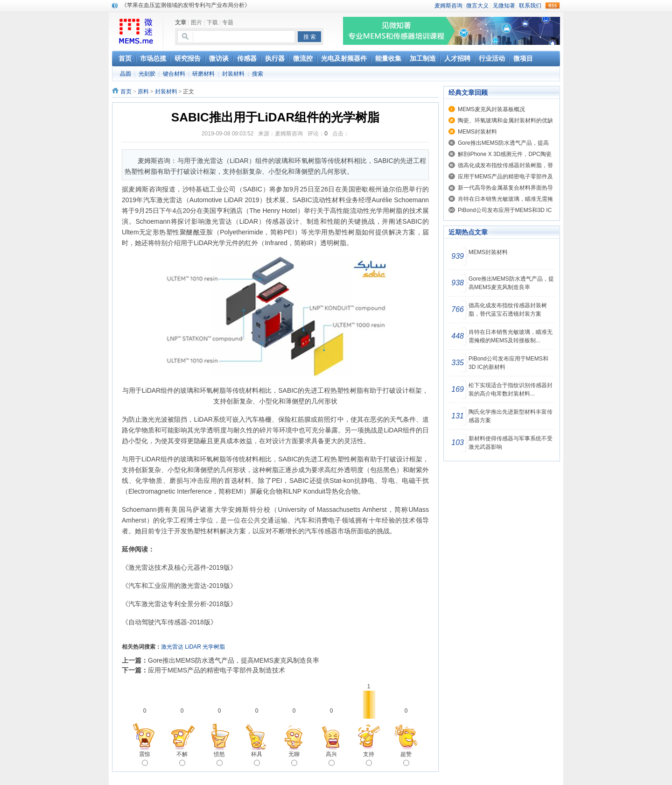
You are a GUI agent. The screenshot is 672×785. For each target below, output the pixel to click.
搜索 (258, 74)
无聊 (294, 758)
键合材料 (174, 74)
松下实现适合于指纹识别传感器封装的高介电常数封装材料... (511, 389)
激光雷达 (172, 647)
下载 (212, 22)
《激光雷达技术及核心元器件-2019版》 (179, 567)
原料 (143, 92)
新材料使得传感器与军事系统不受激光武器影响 (511, 443)
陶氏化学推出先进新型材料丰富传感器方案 (511, 416)
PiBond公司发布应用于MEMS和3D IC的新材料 (508, 363)
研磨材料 (203, 74)
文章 (181, 22)
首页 (126, 92)
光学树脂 (214, 647)
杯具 (257, 758)
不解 (182, 758)
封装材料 (233, 74)
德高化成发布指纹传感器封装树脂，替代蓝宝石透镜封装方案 (508, 310)
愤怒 (219, 758)
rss (553, 6)
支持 (369, 758)
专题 (228, 22)
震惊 (145, 758)
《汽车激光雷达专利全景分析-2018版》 (179, 604)
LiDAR (193, 647)
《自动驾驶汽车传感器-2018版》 (169, 622)
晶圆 (126, 74)
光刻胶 (147, 74)
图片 (196, 22)
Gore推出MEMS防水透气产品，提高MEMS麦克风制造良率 (234, 660)
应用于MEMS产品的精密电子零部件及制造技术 (217, 670)
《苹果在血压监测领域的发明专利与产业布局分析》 (186, 5)
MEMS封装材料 (477, 132)
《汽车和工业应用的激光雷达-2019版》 (179, 586)
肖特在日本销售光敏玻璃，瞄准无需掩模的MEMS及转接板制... (511, 336)
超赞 (406, 758)
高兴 (331, 758)
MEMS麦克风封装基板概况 (491, 109)
